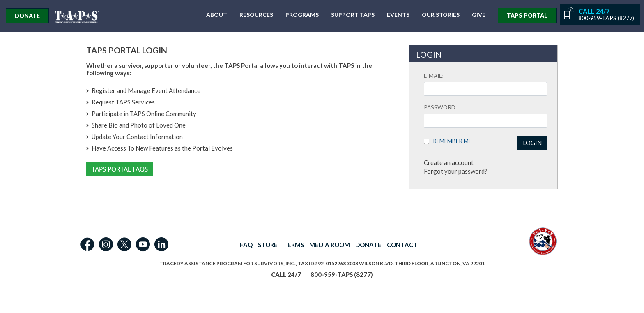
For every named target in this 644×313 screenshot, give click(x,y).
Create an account (449, 162)
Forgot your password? (456, 171)
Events (398, 15)
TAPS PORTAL (527, 15)
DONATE (368, 245)
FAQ (246, 245)
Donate (27, 16)
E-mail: (433, 76)
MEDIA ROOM (330, 245)
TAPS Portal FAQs (120, 169)
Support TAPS (353, 15)
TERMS (293, 245)
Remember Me (450, 141)
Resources (256, 15)
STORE (268, 245)
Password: (440, 107)
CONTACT (402, 245)
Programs (302, 15)
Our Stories (441, 15)
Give (479, 15)
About (217, 15)
